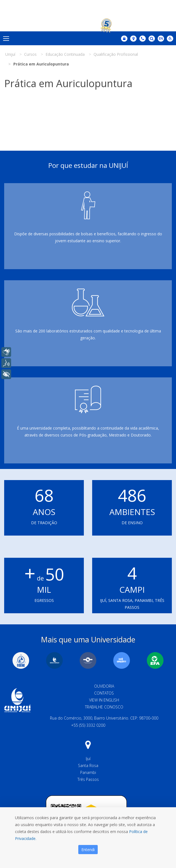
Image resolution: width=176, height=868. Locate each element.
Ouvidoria (104, 686)
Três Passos (88, 779)
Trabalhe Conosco (104, 707)
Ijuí (88, 759)
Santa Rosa (88, 765)
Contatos (104, 693)
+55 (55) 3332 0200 (88, 725)
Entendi (88, 850)
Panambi (88, 772)
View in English (104, 700)
